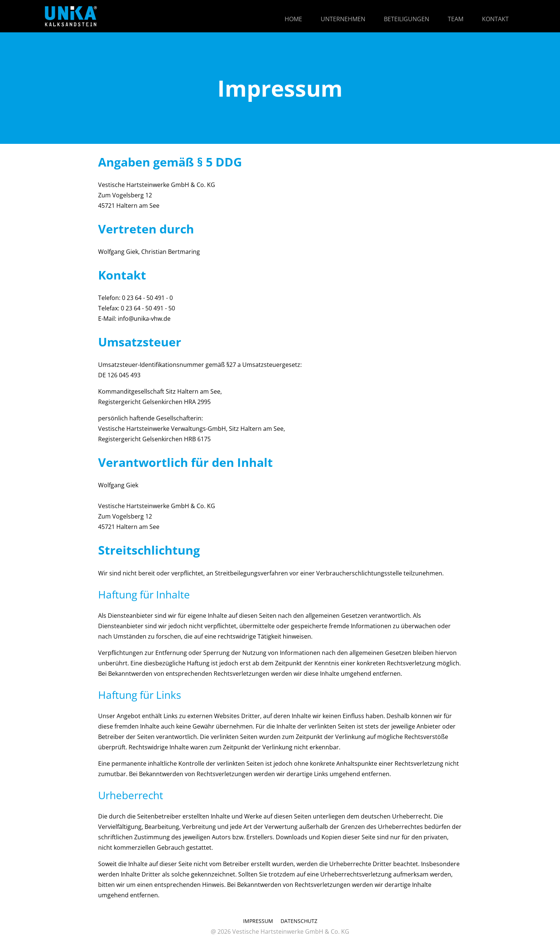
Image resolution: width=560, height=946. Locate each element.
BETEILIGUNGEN (407, 19)
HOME (293, 19)
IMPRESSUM (258, 921)
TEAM (456, 19)
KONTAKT (495, 19)
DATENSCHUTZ (299, 921)
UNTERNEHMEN (343, 19)
